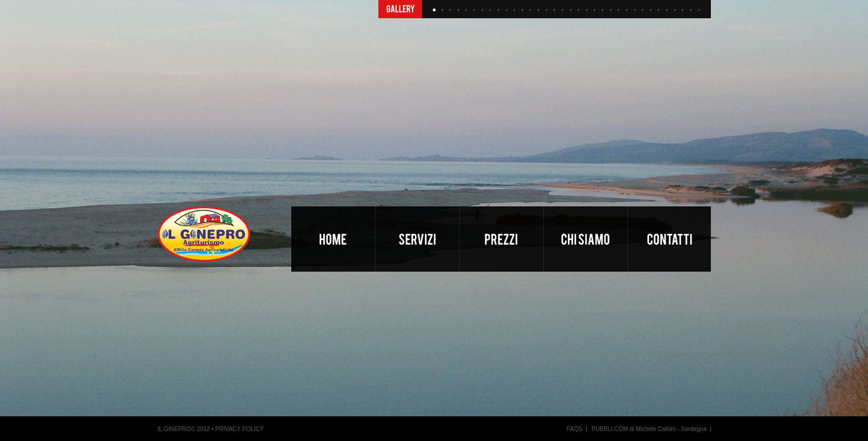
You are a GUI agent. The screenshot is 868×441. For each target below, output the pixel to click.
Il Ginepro (225, 242)
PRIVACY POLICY (240, 429)
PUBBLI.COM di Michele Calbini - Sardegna (649, 429)
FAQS (575, 429)
